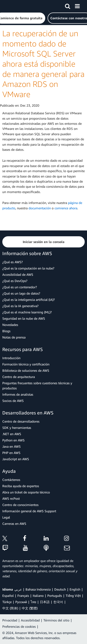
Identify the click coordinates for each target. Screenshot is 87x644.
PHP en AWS (11, 453)
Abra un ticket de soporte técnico (26, 492)
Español (8, 596)
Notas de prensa (14, 337)
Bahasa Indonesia (38, 589)
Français (23, 596)
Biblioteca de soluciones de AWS (26, 370)
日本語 (45, 602)
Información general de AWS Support (29, 511)
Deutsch (60, 589)
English (75, 589)
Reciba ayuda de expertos (21, 486)
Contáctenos (11, 480)
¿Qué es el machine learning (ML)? (27, 312)
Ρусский (21, 602)
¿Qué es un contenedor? (20, 287)
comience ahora (66, 208)
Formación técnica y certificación (26, 364)
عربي (18, 589)
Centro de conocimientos (20, 505)
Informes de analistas (18, 394)
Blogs (6, 331)
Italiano (38, 596)
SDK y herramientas (17, 428)
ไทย (33, 602)
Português (55, 596)
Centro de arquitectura (19, 377)
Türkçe (7, 602)
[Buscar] (68, 5)
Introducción (11, 358)
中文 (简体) (10, 608)
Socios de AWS (13, 401)
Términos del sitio (56, 620)
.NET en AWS (12, 434)
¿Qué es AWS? (13, 262)
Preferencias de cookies (19, 626)
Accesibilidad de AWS (18, 274)
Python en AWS (13, 440)
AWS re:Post (11, 498)
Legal (6, 517)
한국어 (58, 602)
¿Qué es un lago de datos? (21, 293)
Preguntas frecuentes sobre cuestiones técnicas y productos (37, 386)
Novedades (10, 325)
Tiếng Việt (73, 596)
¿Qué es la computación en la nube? (28, 268)
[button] (43, 242)
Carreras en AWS (14, 524)
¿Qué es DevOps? (15, 281)
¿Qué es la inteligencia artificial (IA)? (29, 300)
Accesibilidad (30, 620)
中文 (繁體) (30, 608)
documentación (40, 208)
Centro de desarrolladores (21, 421)
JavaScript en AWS (16, 459)
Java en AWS (11, 446)
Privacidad (10, 620)
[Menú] (77, 5)
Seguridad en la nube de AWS (24, 318)
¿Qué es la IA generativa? (20, 306)
